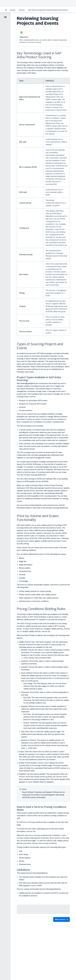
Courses (22, 10)
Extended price (25, 864)
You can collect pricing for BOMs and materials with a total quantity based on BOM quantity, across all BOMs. (42, 480)
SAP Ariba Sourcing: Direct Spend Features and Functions (48, 10)
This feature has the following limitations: (32, 873)
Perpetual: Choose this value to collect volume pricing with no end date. (46, 698)
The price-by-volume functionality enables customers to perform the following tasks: (43, 586)
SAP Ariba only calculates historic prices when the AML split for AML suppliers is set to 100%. (43, 884)
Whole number (25, 568)
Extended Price (25, 571)
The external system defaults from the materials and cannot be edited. (43, 878)
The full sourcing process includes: (30, 426)
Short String (23, 854)
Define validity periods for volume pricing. (35, 591)
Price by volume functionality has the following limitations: (39, 889)
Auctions (22, 407)
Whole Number (25, 858)
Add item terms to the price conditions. (34, 601)
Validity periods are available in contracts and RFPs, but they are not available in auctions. (44, 894)
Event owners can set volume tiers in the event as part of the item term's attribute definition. (42, 549)
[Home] (6, 10)
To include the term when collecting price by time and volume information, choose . (40, 830)
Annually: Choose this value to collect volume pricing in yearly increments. (45, 668)
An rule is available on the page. (42, 823)
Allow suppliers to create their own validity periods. (39, 598)
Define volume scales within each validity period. (38, 595)
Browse (13, 10)
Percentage (23, 581)
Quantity (22, 578)
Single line (23, 561)
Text (21, 851)
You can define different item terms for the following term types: (41, 554)
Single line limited (26, 565)
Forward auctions (26, 410)
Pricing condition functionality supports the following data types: (41, 847)
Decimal (22, 575)
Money (22, 558)
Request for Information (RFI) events (33, 401)
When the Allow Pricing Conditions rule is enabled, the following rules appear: (43, 637)
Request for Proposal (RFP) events (33, 404)
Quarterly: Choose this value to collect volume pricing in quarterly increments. (42, 662)
